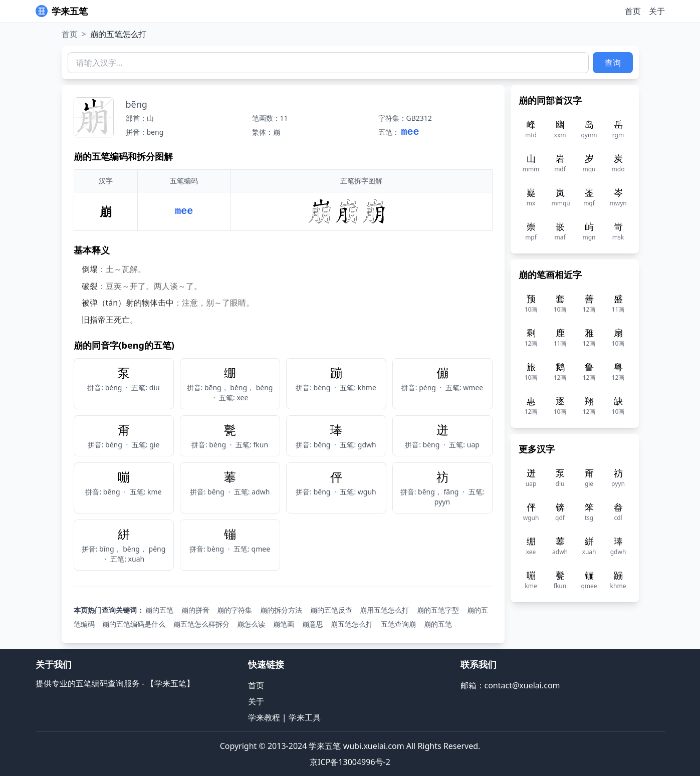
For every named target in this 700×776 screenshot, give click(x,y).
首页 (633, 11)
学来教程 (264, 717)
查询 (613, 63)
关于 (657, 11)
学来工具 (305, 717)
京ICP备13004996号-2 (350, 762)
